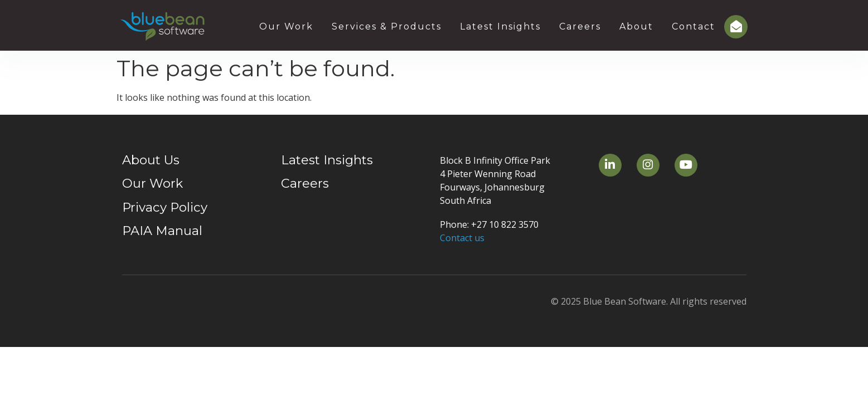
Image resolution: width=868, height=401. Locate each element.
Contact (694, 26)
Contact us (462, 238)
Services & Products (387, 26)
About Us (151, 160)
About (636, 26)
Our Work (286, 26)
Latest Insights (500, 26)
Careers (580, 26)
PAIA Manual (162, 231)
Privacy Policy (165, 207)
